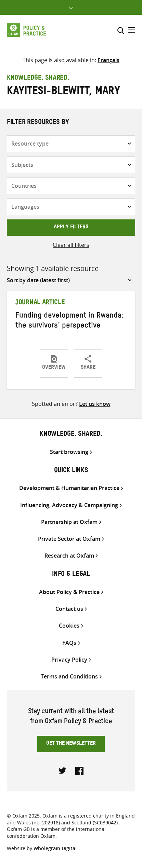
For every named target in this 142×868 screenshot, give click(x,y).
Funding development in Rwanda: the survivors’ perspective (69, 322)
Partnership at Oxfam (69, 522)
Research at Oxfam (69, 556)
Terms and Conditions (69, 677)
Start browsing (69, 452)
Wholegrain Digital (55, 848)
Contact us (69, 609)
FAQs (69, 643)
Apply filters (71, 228)
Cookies (69, 626)
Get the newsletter (71, 744)
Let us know (95, 404)
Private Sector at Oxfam (69, 539)
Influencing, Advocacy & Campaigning (69, 505)
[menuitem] (108, 60)
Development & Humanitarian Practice (69, 488)
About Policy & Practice (69, 592)
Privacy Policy (69, 660)
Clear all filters (71, 245)
